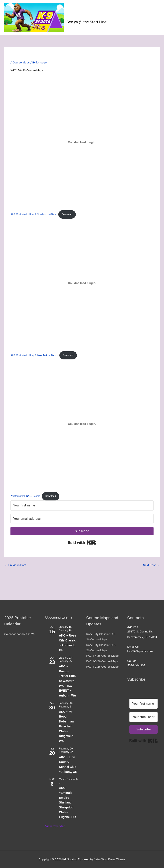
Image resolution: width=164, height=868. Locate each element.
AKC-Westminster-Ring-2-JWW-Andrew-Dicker (34, 355)
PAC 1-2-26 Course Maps (102, 667)
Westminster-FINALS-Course (25, 496)
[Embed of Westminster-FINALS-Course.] (82, 424)
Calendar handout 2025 (19, 634)
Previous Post (15, 565)
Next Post (151, 565)
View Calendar (55, 826)
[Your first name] (82, 505)
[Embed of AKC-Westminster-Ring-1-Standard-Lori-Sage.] (82, 142)
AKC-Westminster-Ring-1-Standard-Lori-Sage (33, 214)
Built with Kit (82, 542)
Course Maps (21, 62)
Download (67, 214)
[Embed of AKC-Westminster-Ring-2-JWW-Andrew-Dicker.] (82, 283)
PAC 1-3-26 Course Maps (102, 661)
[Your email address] (82, 519)
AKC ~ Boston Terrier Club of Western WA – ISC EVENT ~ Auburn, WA (67, 681)
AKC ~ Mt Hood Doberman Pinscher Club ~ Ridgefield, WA (67, 726)
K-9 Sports (84, 14)
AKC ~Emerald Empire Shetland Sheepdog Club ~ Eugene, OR (67, 802)
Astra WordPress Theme (109, 859)
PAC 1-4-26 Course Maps (102, 656)
